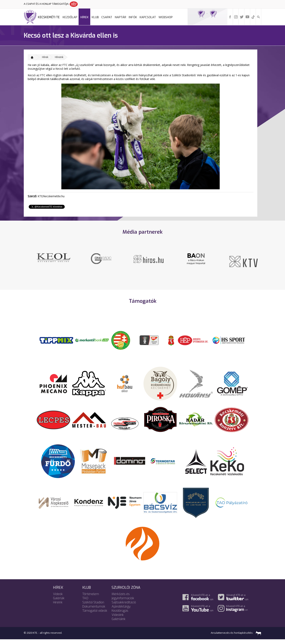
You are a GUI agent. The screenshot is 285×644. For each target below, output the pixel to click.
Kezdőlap (70, 17)
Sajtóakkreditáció (124, 607)
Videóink (118, 619)
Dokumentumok (94, 611)
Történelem (91, 599)
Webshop (166, 17)
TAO (85, 603)
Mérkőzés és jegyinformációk (123, 601)
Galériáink (119, 624)
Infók (133, 17)
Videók (58, 599)
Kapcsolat (148, 17)
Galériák (59, 603)
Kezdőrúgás (120, 615)
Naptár (120, 17)
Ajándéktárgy (121, 611)
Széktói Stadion (93, 607)
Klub (95, 17)
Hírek (84, 17)
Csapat (107, 17)
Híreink (59, 57)
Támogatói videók (95, 615)
